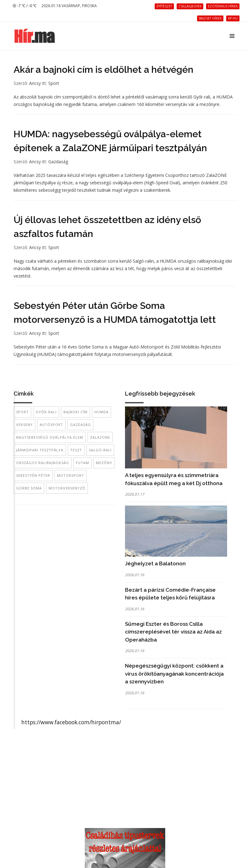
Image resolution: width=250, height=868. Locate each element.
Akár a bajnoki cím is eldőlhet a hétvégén (103, 70)
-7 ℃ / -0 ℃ (24, 6)
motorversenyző (67, 488)
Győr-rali (46, 412)
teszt (76, 450)
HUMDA (101, 412)
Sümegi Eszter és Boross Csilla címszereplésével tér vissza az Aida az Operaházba (173, 632)
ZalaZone (100, 437)
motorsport (71, 475)
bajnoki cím (75, 412)
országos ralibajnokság (43, 463)
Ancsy (35, 83)
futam (82, 463)
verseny (24, 425)
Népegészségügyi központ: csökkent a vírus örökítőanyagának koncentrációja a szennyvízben (174, 674)
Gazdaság (58, 162)
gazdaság (80, 425)
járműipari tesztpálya (40, 450)
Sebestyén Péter (33, 475)
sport (22, 412)
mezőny (104, 463)
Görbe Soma (29, 488)
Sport (54, 83)
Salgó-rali (100, 450)
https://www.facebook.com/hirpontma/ (71, 722)
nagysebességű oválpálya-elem (50, 437)
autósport (51, 425)
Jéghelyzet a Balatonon (155, 563)
